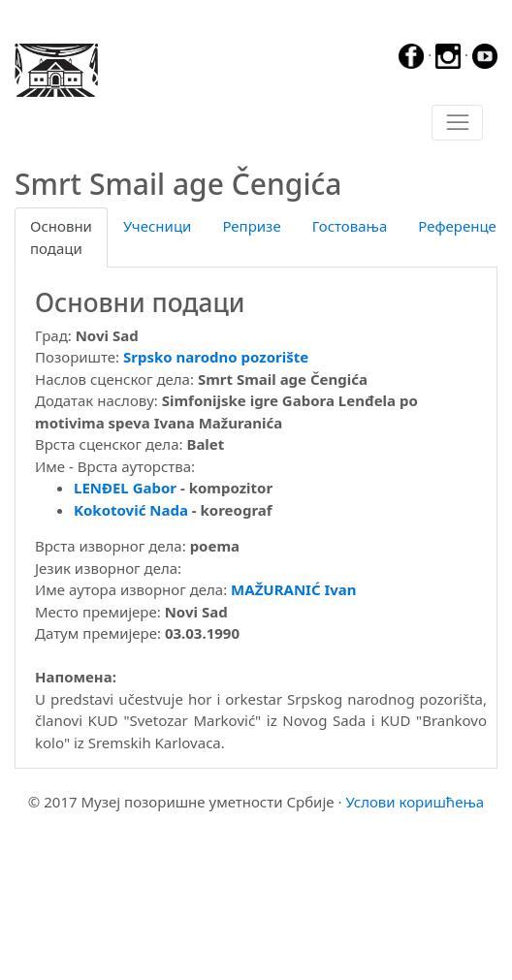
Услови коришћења (415, 802)
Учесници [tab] (157, 226)
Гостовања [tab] (350, 226)
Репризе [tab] (251, 226)
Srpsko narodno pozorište (216, 357)
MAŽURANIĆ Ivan (293, 589)
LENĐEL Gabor (125, 488)
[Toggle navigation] (457, 123)
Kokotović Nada (131, 510)
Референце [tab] (457, 226)
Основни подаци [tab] (61, 237)
